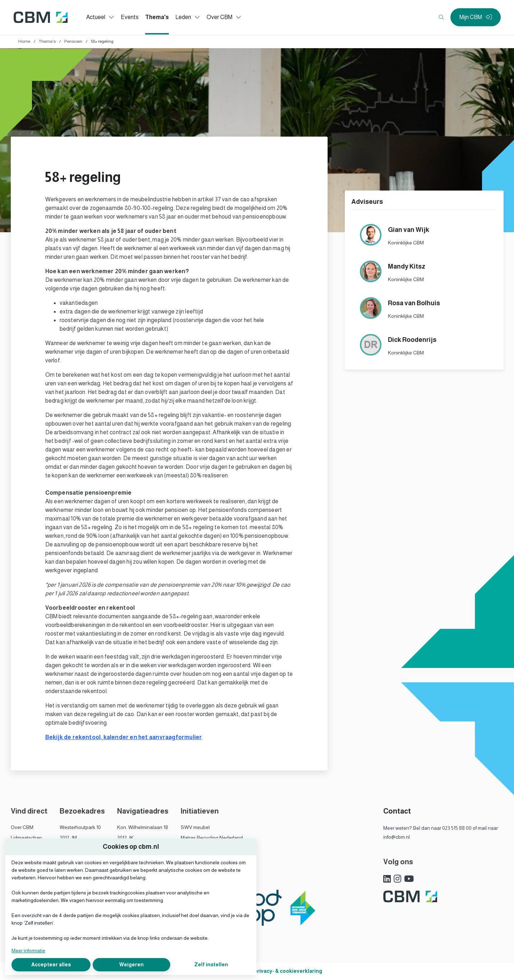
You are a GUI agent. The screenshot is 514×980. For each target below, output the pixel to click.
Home (24, 41)
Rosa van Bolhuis (414, 303)
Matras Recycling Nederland (212, 838)
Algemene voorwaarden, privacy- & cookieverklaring (257, 971)
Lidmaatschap (26, 838)
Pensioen (73, 41)
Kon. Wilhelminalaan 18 (143, 827)
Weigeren (131, 965)
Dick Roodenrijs (412, 340)
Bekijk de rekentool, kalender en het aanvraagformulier (124, 737)
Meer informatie (28, 951)
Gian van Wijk (409, 230)
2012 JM (68, 838)
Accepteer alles (51, 965)
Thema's (47, 41)
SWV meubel (195, 827)
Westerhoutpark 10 (80, 827)
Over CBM (22, 827)
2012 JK (125, 838)
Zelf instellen (211, 965)
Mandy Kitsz (407, 266)
